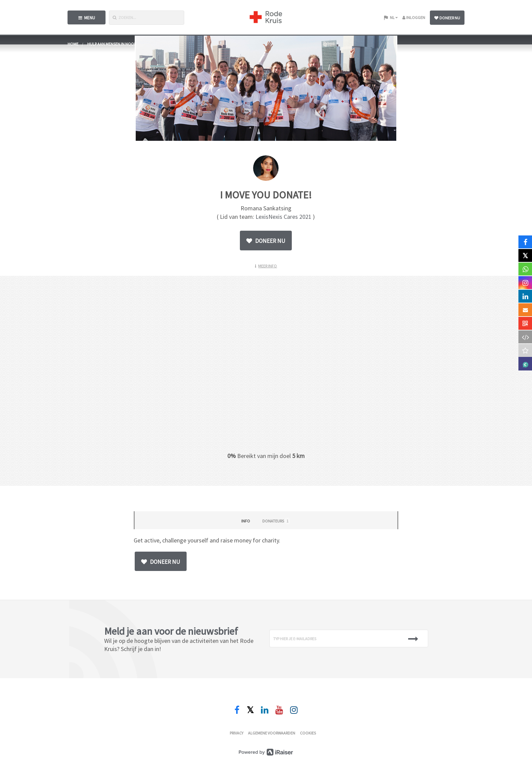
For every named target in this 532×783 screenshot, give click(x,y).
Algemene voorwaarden (272, 733)
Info (246, 521)
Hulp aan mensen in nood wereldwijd (124, 44)
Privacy (236, 733)
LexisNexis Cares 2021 (283, 217)
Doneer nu (447, 18)
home (73, 44)
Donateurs (276, 521)
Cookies (308, 733)
